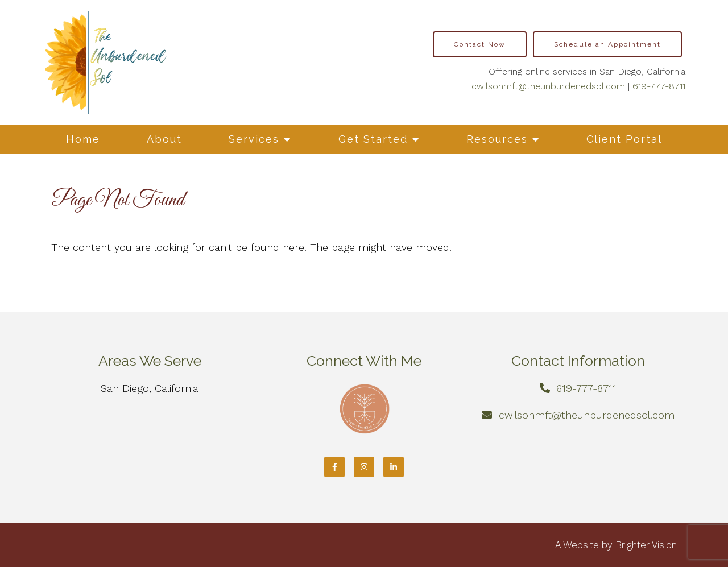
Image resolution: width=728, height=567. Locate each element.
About (164, 139)
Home (83, 139)
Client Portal (624, 139)
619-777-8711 (659, 86)
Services (254, 139)
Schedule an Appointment (607, 44)
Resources (497, 139)
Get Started (373, 139)
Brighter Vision (646, 545)
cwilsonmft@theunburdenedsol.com (548, 86)
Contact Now (480, 44)
